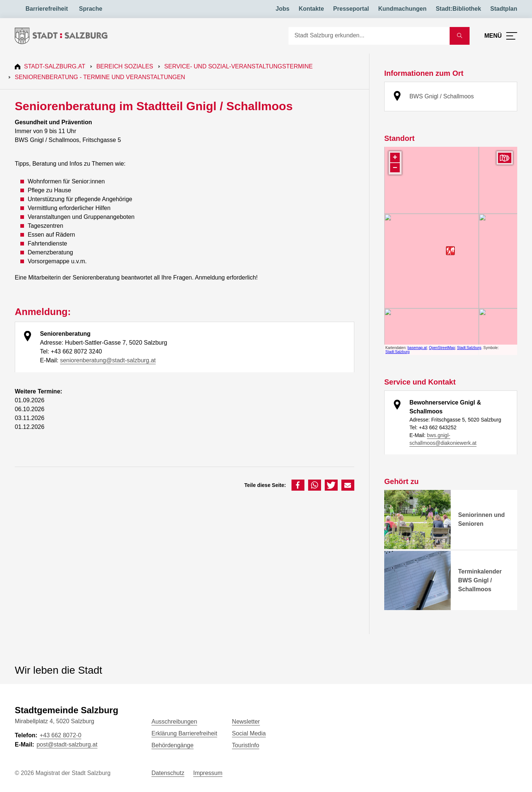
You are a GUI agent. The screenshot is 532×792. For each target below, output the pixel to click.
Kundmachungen (403, 9)
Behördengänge (173, 745)
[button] (298, 485)
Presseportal (351, 9)
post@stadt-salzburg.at (67, 744)
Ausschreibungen (174, 722)
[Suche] (369, 36)
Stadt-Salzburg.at (55, 66)
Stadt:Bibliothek (458, 9)
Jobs (282, 9)
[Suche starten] (460, 36)
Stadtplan (504, 9)
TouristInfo (246, 745)
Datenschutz (168, 773)
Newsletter (246, 722)
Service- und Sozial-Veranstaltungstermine (239, 66)
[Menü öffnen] (501, 36)
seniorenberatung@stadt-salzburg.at (108, 360)
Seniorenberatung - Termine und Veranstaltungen (100, 77)
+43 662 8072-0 (60, 735)
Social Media (249, 733)
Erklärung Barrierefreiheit (184, 733)
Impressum (208, 773)
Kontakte (311, 9)
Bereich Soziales (125, 66)
